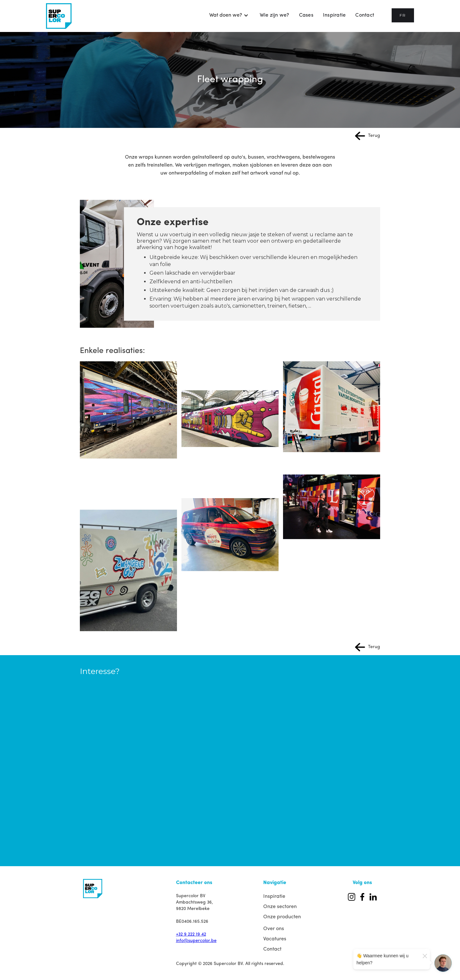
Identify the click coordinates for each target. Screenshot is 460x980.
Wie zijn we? (275, 15)
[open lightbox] (128, 410)
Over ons (274, 929)
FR (403, 15)
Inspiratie (334, 15)
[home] (59, 16)
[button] (229, 15)
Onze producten (282, 917)
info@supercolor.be (196, 941)
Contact (365, 15)
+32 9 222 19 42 (191, 934)
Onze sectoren (280, 907)
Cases (306, 15)
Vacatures (275, 939)
